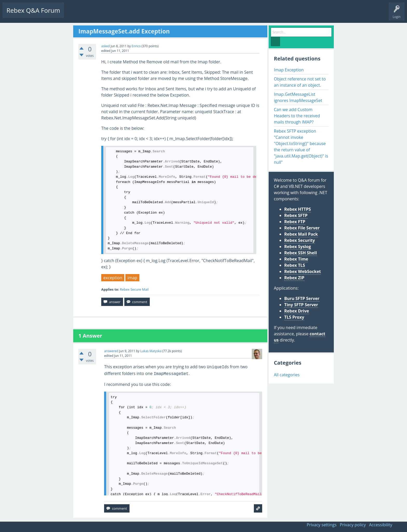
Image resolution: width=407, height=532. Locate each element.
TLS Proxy (294, 317)
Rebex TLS (295, 265)
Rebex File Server (302, 228)
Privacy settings (322, 525)
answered (111, 351)
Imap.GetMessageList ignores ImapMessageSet (298, 97)
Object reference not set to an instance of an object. (300, 82)
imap (132, 278)
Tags (118, 14)
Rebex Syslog (298, 247)
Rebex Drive (297, 311)
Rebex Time (296, 259)
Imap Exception (289, 70)
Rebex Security (300, 240)
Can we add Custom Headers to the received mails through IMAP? (297, 116)
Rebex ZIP (294, 278)
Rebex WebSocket (303, 271)
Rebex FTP (295, 222)
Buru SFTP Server (302, 298)
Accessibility (381, 525)
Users (134, 14)
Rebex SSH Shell (301, 253)
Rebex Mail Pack (301, 234)
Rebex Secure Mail (134, 289)
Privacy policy (353, 525)
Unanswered (98, 14)
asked (106, 46)
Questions (75, 14)
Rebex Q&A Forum (33, 10)
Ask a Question (156, 14)
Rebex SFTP (296, 215)
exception (113, 278)
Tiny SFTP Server (301, 305)
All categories (287, 375)
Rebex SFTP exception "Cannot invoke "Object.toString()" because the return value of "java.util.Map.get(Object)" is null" (301, 147)
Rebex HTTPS (298, 209)
